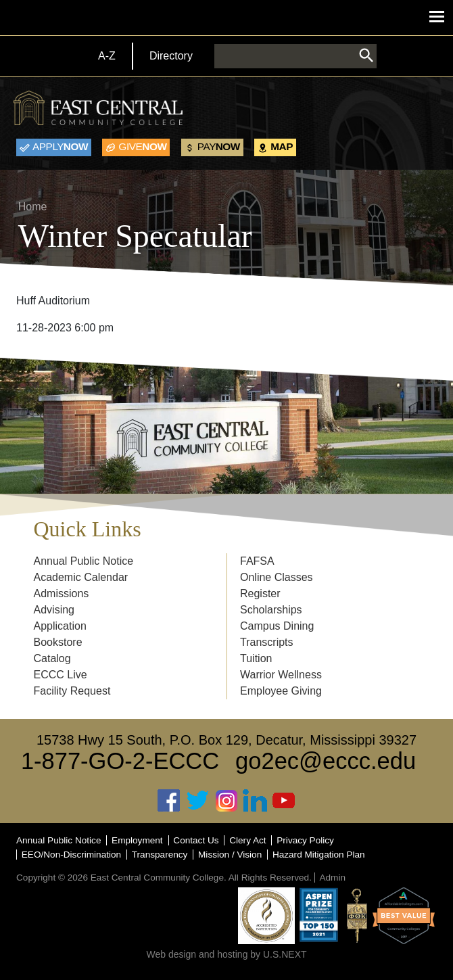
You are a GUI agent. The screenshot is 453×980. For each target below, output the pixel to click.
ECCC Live (61, 675)
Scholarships (271, 610)
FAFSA (257, 561)
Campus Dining (277, 626)
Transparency (160, 855)
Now (60, 146)
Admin (332, 878)
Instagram (226, 800)
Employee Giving (281, 691)
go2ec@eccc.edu (326, 761)
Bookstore (58, 642)
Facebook (169, 800)
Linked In (255, 800)
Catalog (52, 658)
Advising (54, 610)
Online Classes (277, 577)
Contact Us (196, 840)
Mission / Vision (230, 855)
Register (260, 593)
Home (33, 207)
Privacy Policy (305, 840)
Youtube (284, 800)
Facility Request (72, 691)
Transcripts (267, 642)
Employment (137, 840)
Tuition (256, 658)
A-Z (107, 56)
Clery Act (247, 840)
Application (60, 626)
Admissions (62, 593)
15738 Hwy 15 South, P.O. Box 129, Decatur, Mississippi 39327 (226, 740)
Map (282, 146)
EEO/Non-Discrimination (71, 855)
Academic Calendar (81, 577)
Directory (171, 56)
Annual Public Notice (84, 561)
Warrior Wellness (281, 675)
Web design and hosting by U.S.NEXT (226, 954)
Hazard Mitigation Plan (319, 855)
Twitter (198, 800)
